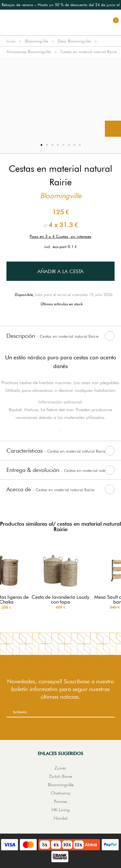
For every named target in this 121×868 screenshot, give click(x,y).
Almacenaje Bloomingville (29, 52)
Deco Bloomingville (74, 41)
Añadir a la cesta (60, 271)
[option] (60, 97)
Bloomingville (37, 41)
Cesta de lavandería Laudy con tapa (60, 600)
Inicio (11, 41)
